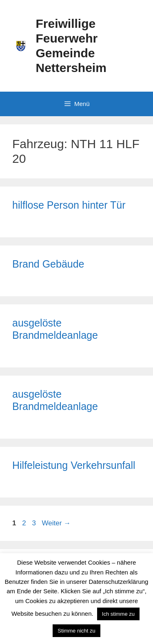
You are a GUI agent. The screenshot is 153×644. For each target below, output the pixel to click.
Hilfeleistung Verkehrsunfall (74, 465)
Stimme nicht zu (76, 631)
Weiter (57, 523)
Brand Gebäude (48, 264)
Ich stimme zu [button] (118, 614)
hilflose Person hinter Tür (69, 205)
